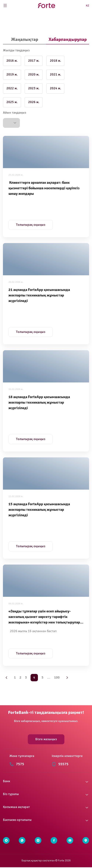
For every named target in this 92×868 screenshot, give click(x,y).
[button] (11, 123)
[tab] (24, 40)
